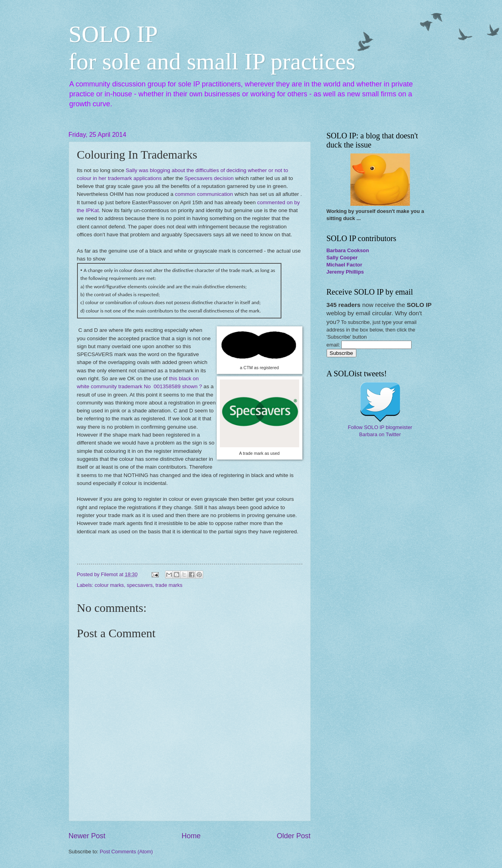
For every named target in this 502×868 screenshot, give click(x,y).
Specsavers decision (209, 178)
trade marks (169, 585)
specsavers (139, 585)
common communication (204, 194)
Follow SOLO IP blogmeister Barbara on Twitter (380, 431)
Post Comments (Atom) (126, 852)
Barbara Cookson (348, 250)
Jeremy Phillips (345, 272)
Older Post (293, 836)
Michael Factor (344, 265)
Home (191, 836)
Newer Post (87, 836)
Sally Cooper (342, 258)
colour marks (110, 585)
